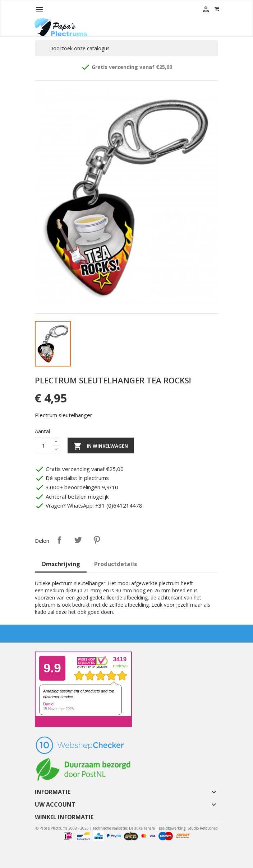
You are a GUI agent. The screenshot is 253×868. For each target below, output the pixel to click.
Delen (59, 540)
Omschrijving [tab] (61, 564)
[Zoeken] (126, 48)
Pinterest (97, 540)
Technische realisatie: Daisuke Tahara (124, 828)
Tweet (78, 540)
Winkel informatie (64, 817)
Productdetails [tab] (116, 564)
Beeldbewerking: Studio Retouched (188, 828)
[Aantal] (43, 445)
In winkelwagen (101, 446)
